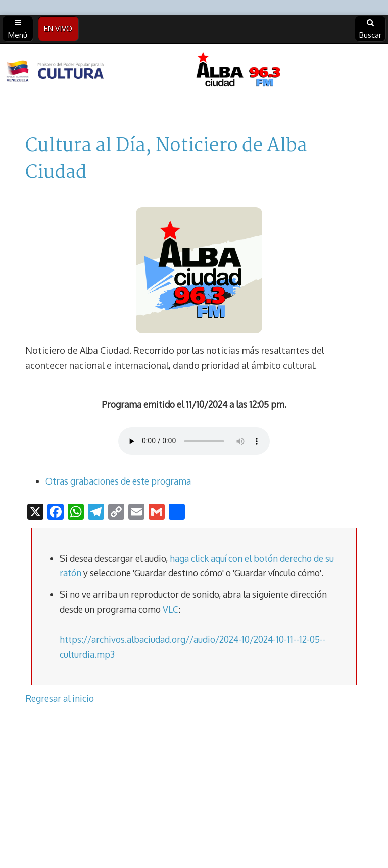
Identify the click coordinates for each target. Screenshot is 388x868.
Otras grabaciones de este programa (118, 481)
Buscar (370, 29)
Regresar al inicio (60, 698)
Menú (18, 29)
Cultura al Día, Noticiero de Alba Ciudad (166, 159)
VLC (171, 609)
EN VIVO (58, 29)
